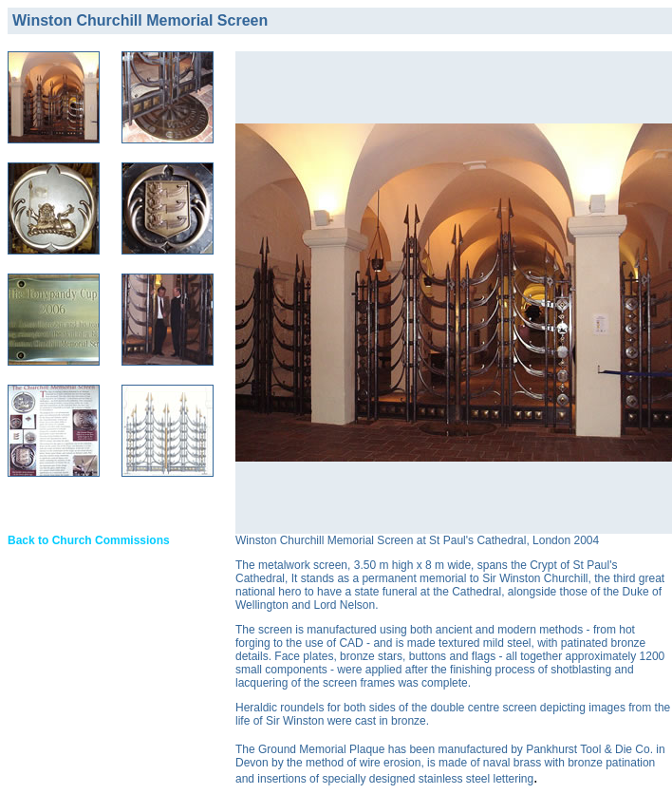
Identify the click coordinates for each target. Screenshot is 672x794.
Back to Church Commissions (89, 540)
